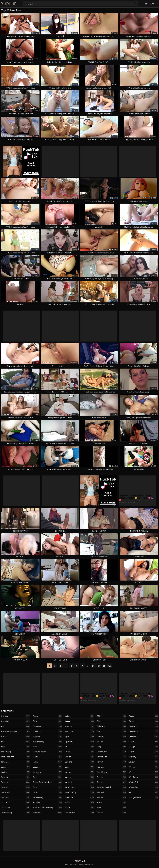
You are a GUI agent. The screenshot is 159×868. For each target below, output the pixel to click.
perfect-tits (112, 757)
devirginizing (15, 813)
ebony (47, 716)
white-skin (144, 787)
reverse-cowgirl (112, 787)
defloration (15, 802)
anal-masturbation (15, 731)
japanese (79, 741)
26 (104, 666)
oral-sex (112, 736)
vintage (144, 747)
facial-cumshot (47, 752)
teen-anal (144, 726)
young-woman (144, 797)
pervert (112, 762)
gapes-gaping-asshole (47, 782)
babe (15, 741)
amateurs (15, 721)
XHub (9, 4)
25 (99, 666)
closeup (15, 787)
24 (93, 666)
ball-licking (15, 752)
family (47, 762)
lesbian (79, 757)
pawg (112, 747)
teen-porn (144, 731)
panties (112, 741)
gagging (47, 767)
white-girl (144, 782)
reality (112, 777)
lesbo (79, 767)
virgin (144, 752)
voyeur (144, 762)
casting (15, 772)
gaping (47, 787)
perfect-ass (112, 752)
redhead (112, 782)
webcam (144, 767)
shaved (112, 813)
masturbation (79, 797)
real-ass (112, 767)
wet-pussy (144, 777)
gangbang (47, 772)
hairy (47, 792)
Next (110, 666)
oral (112, 731)
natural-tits (79, 813)
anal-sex (15, 736)
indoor (79, 721)
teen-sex (144, 736)
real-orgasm (112, 772)
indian (79, 716)
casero (15, 767)
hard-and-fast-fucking (47, 808)
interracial (79, 731)
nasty (79, 808)
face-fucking (47, 741)
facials (47, 757)
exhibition (47, 731)
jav (79, 747)
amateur (15, 716)
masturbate (79, 787)
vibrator (144, 741)
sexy (112, 808)
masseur (79, 782)
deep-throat (15, 792)
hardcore (47, 813)
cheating (15, 777)
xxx (144, 792)
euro (47, 721)
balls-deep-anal (15, 757)
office (112, 716)
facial (47, 747)
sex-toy (112, 797)
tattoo (144, 721)
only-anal (112, 726)
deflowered (15, 808)
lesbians (79, 762)
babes (15, 747)
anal (15, 726)
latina (79, 752)
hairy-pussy (47, 797)
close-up (15, 782)
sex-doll (112, 792)
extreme (47, 736)
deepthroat (15, 797)
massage (79, 777)
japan (79, 736)
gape (47, 777)
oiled (112, 721)
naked (79, 802)
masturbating (79, 792)
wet (144, 772)
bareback (15, 762)
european (47, 726)
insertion (79, 726)
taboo (144, 716)
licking (79, 772)
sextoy (112, 802)
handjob (47, 802)
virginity (144, 757)
